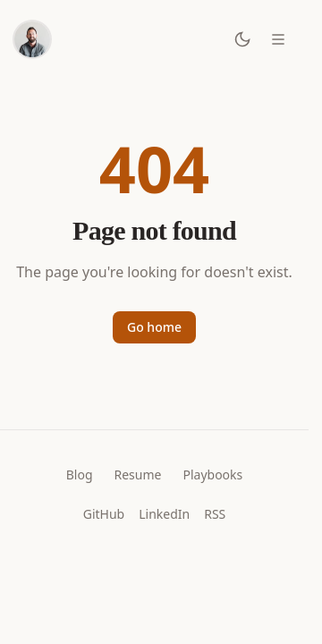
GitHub (104, 514)
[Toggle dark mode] (242, 39)
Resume (138, 475)
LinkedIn (164, 514)
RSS (215, 514)
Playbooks (212, 475)
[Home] (32, 39)
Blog (80, 475)
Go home (154, 327)
